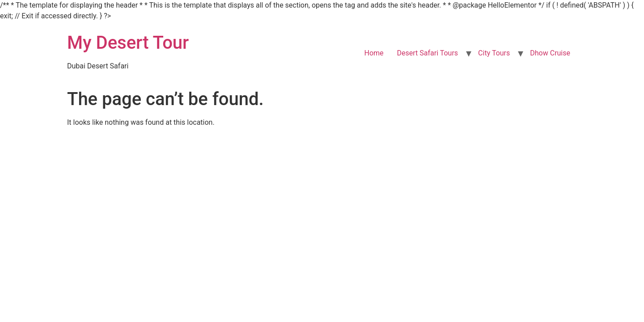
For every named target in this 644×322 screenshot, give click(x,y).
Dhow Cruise (550, 53)
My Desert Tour (128, 43)
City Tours (494, 53)
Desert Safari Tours (428, 53)
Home (374, 53)
